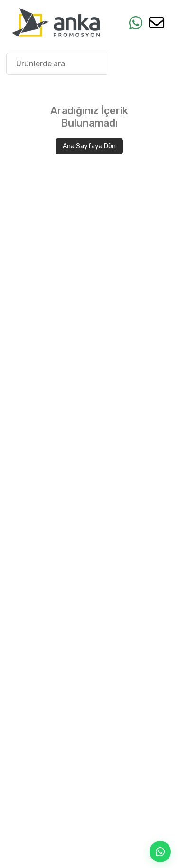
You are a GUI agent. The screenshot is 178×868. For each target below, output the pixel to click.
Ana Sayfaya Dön (89, 146)
